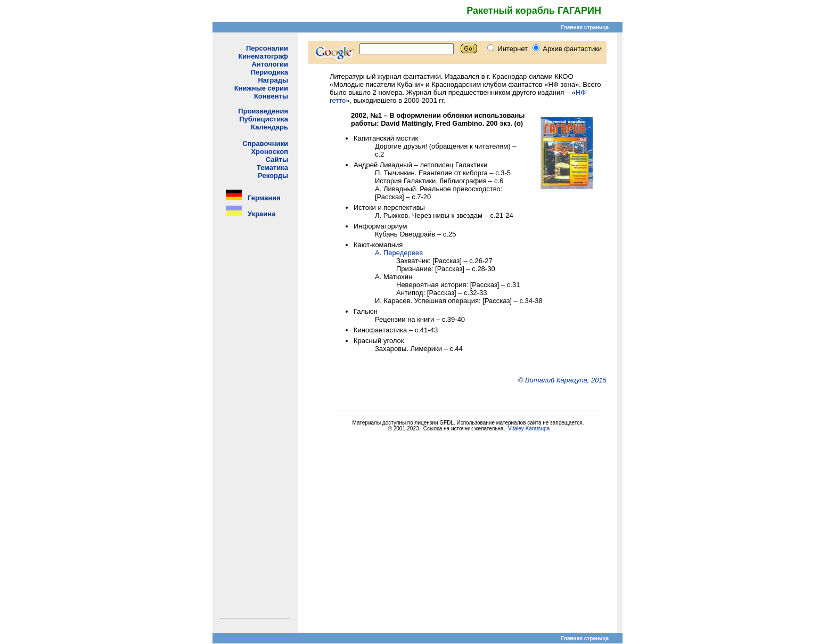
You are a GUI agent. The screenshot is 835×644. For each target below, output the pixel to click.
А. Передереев (399, 253)
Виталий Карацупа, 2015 (566, 380)
